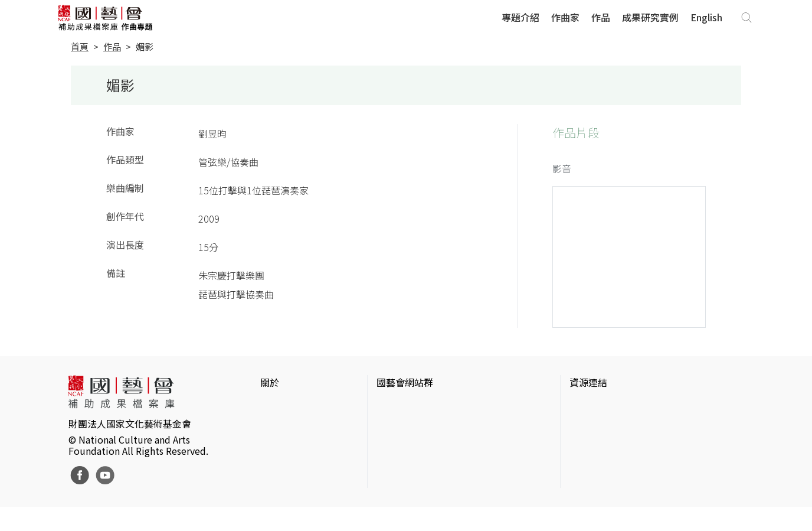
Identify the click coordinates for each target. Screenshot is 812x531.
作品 (601, 17)
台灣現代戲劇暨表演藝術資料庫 (636, 481)
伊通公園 (588, 425)
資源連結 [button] (588, 382)
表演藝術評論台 (410, 444)
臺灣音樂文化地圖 (607, 462)
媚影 (145, 46)
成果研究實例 (650, 17)
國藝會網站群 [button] (405, 382)
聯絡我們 (279, 444)
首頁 (80, 46)
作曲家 (565, 17)
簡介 (270, 406)
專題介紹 (520, 17)
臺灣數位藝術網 (603, 444)
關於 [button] (270, 382)
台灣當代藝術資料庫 (612, 406)
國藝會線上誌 (405, 425)
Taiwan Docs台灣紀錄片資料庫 (633, 500)
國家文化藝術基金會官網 (428, 406)
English (706, 17)
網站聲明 (279, 425)
